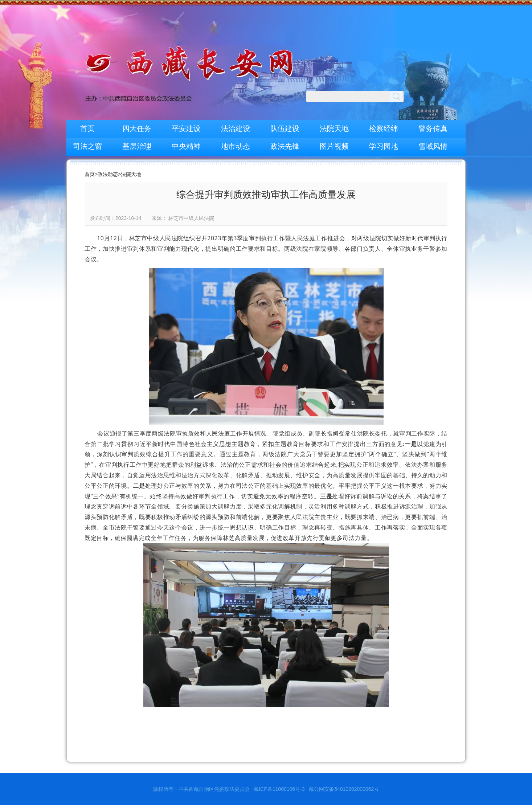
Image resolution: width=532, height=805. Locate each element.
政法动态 (108, 174)
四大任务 (137, 128)
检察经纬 (384, 128)
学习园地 (384, 146)
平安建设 (186, 128)
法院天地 (334, 128)
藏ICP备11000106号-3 (279, 789)
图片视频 (334, 146)
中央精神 (186, 146)
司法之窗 (87, 146)
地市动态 (236, 146)
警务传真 (433, 128)
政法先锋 (285, 146)
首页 (87, 128)
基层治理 (137, 146)
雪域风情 (433, 146)
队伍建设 (285, 128)
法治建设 (236, 128)
